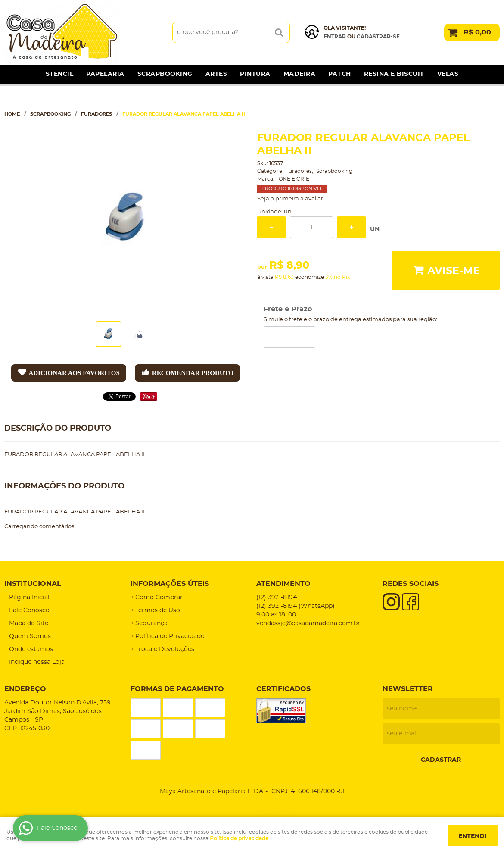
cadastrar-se (378, 37)
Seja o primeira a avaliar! (291, 199)
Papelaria (105, 74)
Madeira (300, 74)
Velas (448, 74)
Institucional (33, 584)
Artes (216, 74)
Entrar (335, 37)
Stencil (60, 74)
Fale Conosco (29, 610)
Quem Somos (30, 636)
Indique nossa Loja (37, 662)
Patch (340, 74)
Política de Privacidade (170, 636)
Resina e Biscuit (394, 74)
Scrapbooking (165, 74)
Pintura (255, 74)
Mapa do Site (29, 623)
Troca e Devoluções (165, 649)
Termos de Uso (158, 610)
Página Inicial (29, 597)
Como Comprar (159, 597)
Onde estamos (31, 649)
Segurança (151, 623)
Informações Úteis (170, 584)
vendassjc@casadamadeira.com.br (308, 623)
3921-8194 (277, 597)
